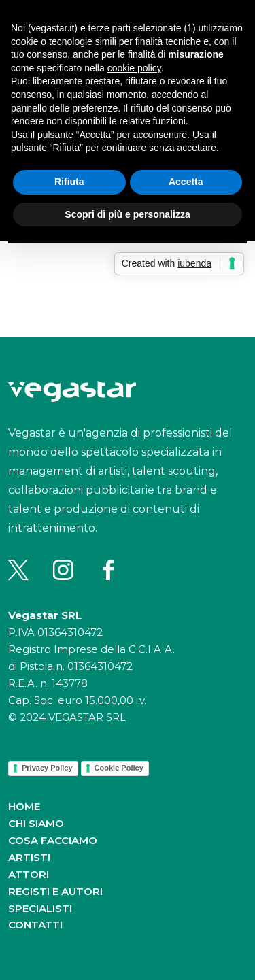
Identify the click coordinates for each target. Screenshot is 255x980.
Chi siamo (36, 823)
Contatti (35, 925)
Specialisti (40, 908)
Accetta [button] (186, 182)
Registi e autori (55, 891)
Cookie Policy (119, 768)
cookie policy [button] (134, 68)
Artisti (29, 857)
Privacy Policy (47, 768)
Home (24, 806)
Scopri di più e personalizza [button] (127, 214)
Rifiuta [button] (69, 182)
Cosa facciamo (53, 840)
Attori (29, 874)
